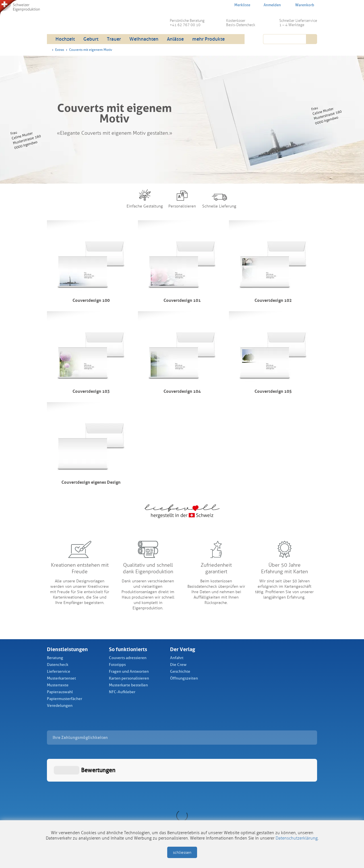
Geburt (91, 39)
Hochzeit (65, 39)
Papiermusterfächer (65, 699)
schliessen (182, 853)
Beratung (55, 658)
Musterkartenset (61, 678)
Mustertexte (58, 685)
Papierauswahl (60, 692)
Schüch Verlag (91, 20)
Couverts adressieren (128, 658)
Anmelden (269, 5)
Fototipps (117, 665)
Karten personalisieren (129, 678)
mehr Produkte (208, 39)
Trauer (114, 39)
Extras (60, 50)
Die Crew (178, 665)
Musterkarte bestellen (128, 685)
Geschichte (180, 671)
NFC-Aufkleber (122, 692)
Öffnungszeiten (184, 678)
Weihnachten (144, 39)
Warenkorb (301, 5)
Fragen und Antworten (129, 671)
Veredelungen (60, 706)
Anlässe (175, 39)
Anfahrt (177, 658)
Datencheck (58, 665)
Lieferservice (59, 671)
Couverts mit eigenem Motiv (91, 50)
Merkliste (239, 5)
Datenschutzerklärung (297, 838)
